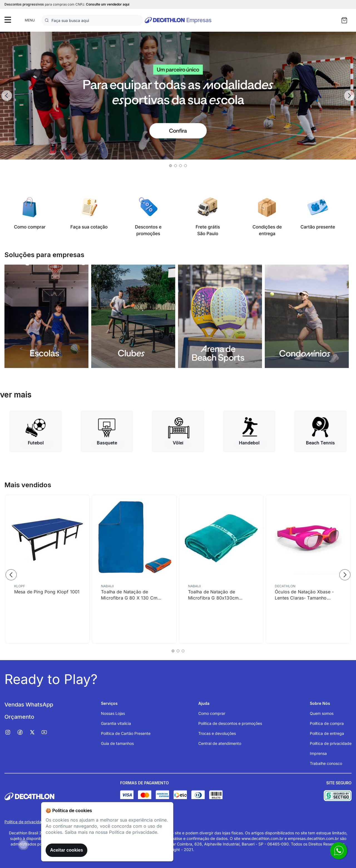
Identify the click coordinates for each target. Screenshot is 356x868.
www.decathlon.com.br (262, 838)
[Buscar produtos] (48, 20)
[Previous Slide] (7, 96)
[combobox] (92, 20)
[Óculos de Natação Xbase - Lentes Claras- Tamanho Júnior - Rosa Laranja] (308, 569)
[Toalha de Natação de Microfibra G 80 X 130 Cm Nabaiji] (134, 569)
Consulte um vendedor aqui (108, 4)
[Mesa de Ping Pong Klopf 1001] (47, 569)
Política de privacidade (25, 822)
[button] (170, 166)
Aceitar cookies (66, 850)
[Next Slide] (349, 96)
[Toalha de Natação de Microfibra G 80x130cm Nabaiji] (221, 569)
